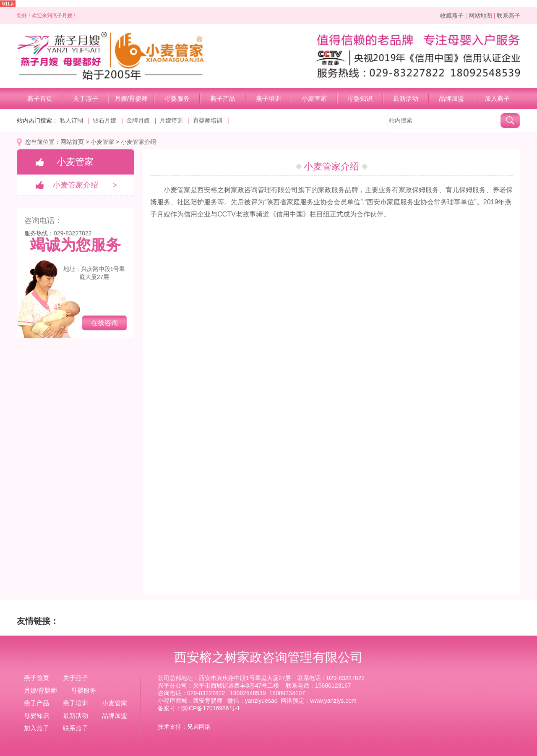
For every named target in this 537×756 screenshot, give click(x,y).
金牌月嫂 (138, 120)
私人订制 (71, 120)
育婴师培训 (208, 120)
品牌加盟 (451, 98)
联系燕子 (508, 16)
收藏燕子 (452, 16)
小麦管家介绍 (138, 142)
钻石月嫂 (104, 120)
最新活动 (406, 98)
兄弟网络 (199, 727)
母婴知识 (360, 98)
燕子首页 (40, 98)
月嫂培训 (171, 120)
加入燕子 (497, 98)
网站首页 (72, 142)
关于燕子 (86, 98)
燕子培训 (268, 98)
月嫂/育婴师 (131, 98)
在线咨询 (104, 323)
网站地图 (480, 16)
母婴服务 (177, 98)
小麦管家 (314, 98)
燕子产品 (223, 98)
